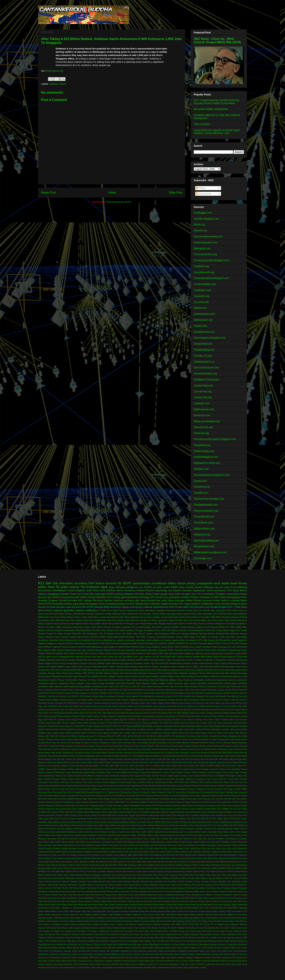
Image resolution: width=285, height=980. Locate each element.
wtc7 (194, 594)
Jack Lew (183, 832)
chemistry (63, 729)
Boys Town (166, 763)
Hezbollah (202, 822)
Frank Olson (227, 806)
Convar (214, 779)
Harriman (72, 822)
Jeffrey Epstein (65, 614)
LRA (240, 706)
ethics (75, 958)
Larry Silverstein (239, 647)
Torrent (161, 934)
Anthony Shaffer (192, 657)
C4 (102, 766)
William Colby (176, 680)
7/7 (100, 610)
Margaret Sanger (118, 858)
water (197, 968)
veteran (179, 968)
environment (171, 610)
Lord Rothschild (225, 852)
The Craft (224, 928)
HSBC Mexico (223, 819)
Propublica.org (202, 445)
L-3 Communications (228, 706)
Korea (108, 849)
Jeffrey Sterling (181, 647)
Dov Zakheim (161, 643)
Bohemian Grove (141, 690)
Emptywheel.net (203, 344)
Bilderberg (80, 630)
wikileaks (129, 594)
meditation (118, 961)
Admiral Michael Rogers (120, 739)
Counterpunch (76, 782)
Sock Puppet (150, 918)
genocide (121, 683)
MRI (173, 855)
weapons (193, 640)
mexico (194, 614)
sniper (239, 964)
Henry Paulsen (173, 822)
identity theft (242, 958)
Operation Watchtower (68, 885)
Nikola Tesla (237, 875)
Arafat (125, 749)
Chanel (173, 773)
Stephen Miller (76, 723)
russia (230, 594)
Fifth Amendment (224, 802)
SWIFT (235, 908)
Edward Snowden (182, 590)
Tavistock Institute (98, 928)
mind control (163, 587)
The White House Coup (179, 931)
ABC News (124, 687)
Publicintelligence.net (206, 457)
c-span (207, 951)
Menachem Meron (146, 862)
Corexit (230, 779)
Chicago (139, 630)
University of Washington (128, 941)
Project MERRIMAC (87, 898)
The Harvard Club (68, 931)
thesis (128, 968)
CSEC (234, 766)
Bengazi (87, 759)
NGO (91, 713)
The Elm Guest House (238, 928)
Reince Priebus (211, 716)
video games (188, 968)
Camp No (113, 769)
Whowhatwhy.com (204, 546)
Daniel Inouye (184, 693)
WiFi (161, 653)
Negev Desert (63, 875)
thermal (198, 733)
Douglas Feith (80, 792)
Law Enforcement (52, 710)
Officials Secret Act (53, 882)
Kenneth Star (156, 845)
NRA (58, 872)
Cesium (166, 773)
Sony (203, 918)
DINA (167, 693)
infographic (108, 640)
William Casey (202, 726)
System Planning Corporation (158, 924)
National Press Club (201, 872)
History (41, 825)
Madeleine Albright (206, 855)
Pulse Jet (139, 898)
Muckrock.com (202, 415)
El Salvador (120, 696)
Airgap (78, 743)
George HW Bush (93, 600)
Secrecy (202, 623)
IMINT (226, 825)
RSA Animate (213, 673)
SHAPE (161, 908)
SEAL (72, 653)
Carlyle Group (185, 617)
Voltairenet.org (202, 535)
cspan (93, 627)
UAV (90, 617)
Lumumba (65, 670)
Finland (67, 806)
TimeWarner (66, 934)
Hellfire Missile (160, 822)
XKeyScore (188, 680)
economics (130, 590)
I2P (205, 825)
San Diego (167, 720)
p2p (239, 961)
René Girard (113, 901)
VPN (172, 941)
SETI (155, 908)
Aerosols (197, 739)
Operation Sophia (240, 882)
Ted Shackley (71, 680)
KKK (175, 706)
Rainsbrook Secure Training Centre (232, 898)
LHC (229, 647)
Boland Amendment (157, 690)
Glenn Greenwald (191, 700)
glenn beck (166, 958)
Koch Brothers (93, 849)
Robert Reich (172, 905)
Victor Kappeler (57, 944)
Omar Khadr (111, 882)
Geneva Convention (46, 815)
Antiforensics (66, 749)
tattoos (111, 968)
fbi (120, 583)
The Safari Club (117, 931)
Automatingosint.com (206, 242)
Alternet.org (200, 230)
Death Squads (211, 786)
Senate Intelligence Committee (221, 623)
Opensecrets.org (203, 427)
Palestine (117, 614)
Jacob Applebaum (94, 647)
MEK (135, 855)
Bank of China (131, 756)
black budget (185, 653)
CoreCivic (222, 779)
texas (105, 686)
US (186, 938)
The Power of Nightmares (98, 931)
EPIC (138, 796)
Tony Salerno (145, 934)
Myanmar (207, 868)
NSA (91, 583)
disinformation (117, 617)
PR (71, 888)
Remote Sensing (225, 716)
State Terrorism (63, 723)
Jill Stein (190, 835)
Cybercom (150, 782)
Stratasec (130, 637)
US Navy (50, 627)
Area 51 (41, 690)
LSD (207, 607)
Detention (155, 604)
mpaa (49, 733)
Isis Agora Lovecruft (116, 832)
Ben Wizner (78, 759)
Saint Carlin (63, 911)
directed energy (229, 604)
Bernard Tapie (139, 759)
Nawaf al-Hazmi (45, 875)
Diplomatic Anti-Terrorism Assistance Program (121, 789)
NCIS (229, 868)
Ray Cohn (66, 901)
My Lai (200, 868)
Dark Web (195, 693)
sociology (166, 733)
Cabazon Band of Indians (56, 769)
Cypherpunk (126, 643)
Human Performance (171, 825)
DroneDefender (194, 792)
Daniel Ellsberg (67, 786)
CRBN (146, 660)
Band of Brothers (77, 756)
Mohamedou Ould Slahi (48, 713)
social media (167, 617)
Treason (216, 934)
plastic (91, 964)
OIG (174, 713)
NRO (62, 872)
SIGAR (94, 676)
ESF (82, 696)
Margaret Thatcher (133, 710)
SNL (177, 908)
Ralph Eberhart (44, 901)
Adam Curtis (104, 739)
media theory (99, 961)
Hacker (244, 819)
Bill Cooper (108, 690)
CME (162, 766)
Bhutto (80, 660)
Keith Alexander (227, 667)
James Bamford (195, 832)
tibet (133, 968)
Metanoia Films (213, 862)
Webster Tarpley (174, 637)
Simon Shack (214, 720)
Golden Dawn (205, 700)
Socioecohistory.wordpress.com (212, 475)
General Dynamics (176, 812)
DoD (178, 594)
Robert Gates (103, 905)
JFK (152, 597)
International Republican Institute (70, 832)
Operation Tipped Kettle (48, 885)
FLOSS (150, 802)
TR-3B (207, 924)
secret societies (143, 733)
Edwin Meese (112, 663)
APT (138, 687)
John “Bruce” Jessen (143, 633)
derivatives (120, 729)
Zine (89, 951)
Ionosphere (105, 703)
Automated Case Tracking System (165, 753)
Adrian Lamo (188, 739)
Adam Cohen (92, 739)
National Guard (114, 713)
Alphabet (70, 746)
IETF (209, 825)
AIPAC (222, 627)
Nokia (45, 878)
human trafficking (204, 587)
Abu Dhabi (242, 736)
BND (203, 657)
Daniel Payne (104, 786)
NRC (96, 713)
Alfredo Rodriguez (239, 743)
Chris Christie (68, 776)
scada (72, 686)
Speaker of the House (60, 921)
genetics (182, 610)
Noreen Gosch (150, 713)
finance (100, 583)
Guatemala (96, 667)
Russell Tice (85, 676)
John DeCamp (126, 839)
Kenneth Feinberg (127, 845)
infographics (216, 729)
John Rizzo (127, 633)
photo (76, 964)
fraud (51, 587)
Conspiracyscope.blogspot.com (211, 260)
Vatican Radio (224, 941)
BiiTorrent (99, 690)
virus (226, 733)
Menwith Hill (159, 862)
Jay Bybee (164, 667)
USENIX (54, 941)
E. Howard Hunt (65, 696)
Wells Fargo (189, 637)
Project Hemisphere (69, 898)
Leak (62, 710)
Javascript (125, 835)
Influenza (134, 829)
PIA (54, 888)
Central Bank (133, 773)
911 (41, 583)
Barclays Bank (179, 756)
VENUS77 (109, 726)
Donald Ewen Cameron (77, 663)
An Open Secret (139, 746)
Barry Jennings (192, 756)
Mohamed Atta (222, 633)
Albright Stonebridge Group (161, 743)
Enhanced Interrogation (71, 623)
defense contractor (113, 627)
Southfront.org (202, 487)
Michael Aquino (109, 670)
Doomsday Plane (60, 792)
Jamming (78, 835)
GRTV (61, 812)
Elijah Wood (88, 799)
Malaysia (194, 633)
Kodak (102, 849)
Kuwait (216, 706)
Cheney (53, 693)
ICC (65, 703)
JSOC (148, 703)
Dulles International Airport (49, 796)
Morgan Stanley (111, 868)
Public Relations (181, 673)
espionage (100, 594)
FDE (133, 802)
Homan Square (86, 825)
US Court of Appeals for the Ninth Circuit (205, 938)
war (170, 590)
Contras (232, 660)
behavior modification (203, 604)
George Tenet (70, 633)
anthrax (68, 604)
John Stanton (55, 842)
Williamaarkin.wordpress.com (210, 552)
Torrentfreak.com (203, 523)
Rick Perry (243, 901)
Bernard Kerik (54, 660)
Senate (121, 620)
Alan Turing (137, 743)
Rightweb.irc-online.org (207, 463)
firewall (121, 958)
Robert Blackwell (80, 905)
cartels (87, 627)
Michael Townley (88, 865)
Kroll (113, 849)
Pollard (89, 716)
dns (80, 640)
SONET (196, 908)
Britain (96, 643)
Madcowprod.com (204, 409)
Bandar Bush (143, 604)
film (93, 640)
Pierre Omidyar (51, 895)
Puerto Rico (130, 898)
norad (148, 640)
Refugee (74, 901)
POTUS (92, 673)
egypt (173, 614)
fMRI (91, 958)
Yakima (210, 948)
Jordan (108, 706)
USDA (47, 941)
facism (97, 958)
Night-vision (216, 875)
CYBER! (42, 769)
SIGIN (172, 908)
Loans (190, 852)
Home (112, 193)
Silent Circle (64, 918)
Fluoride (41, 700)
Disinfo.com (200, 326)
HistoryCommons (52, 825)
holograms (198, 958)
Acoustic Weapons (46, 739)
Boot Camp (111, 763)
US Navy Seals (95, 680)
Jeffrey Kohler (153, 835)
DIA (168, 630)
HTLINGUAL (235, 819)
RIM (192, 898)
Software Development (221, 676)
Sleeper (133, 918)
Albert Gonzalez (191, 687)
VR (124, 726)
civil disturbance (240, 951)
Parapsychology (49, 716)
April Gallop (231, 687)
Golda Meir (238, 815)
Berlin (82, 690)
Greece (87, 667)
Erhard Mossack (204, 799)
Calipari (78, 769)
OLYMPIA (111, 878)
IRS (121, 623)
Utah (128, 680)
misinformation (144, 961)
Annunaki (243, 746)
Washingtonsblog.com (206, 541)
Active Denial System (64, 739)
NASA (41, 604)
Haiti (50, 822)
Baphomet (149, 756)
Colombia (115, 643)
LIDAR (156, 849)
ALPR (130, 736)
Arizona (183, 749)
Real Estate (172, 623)
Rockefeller (58, 653)
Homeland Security (46, 703)
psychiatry (128, 657)
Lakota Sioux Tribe (197, 849)
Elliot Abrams (149, 696)
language (83, 961)
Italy (67, 620)
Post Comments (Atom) (119, 202)
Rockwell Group (210, 905)
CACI (187, 690)
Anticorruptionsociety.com (208, 236)
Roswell (76, 908)
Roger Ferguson (224, 905)
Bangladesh (90, 756)
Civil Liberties (93, 693)
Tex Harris (163, 928)
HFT (207, 819)
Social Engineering (121, 653)
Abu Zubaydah (218, 610)
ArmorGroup (193, 749)
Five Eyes (243, 696)
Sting (237, 921)
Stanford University (141, 921)
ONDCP (185, 713)
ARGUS (153, 736)
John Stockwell (206, 667)
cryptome (58, 610)
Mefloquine (84, 862)
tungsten (148, 968)
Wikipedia (164, 680)
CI (152, 766)
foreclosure (145, 958)
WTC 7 (231, 607)
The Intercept (190, 723)
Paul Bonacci (212, 888)
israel (234, 583)
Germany (76, 607)
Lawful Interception (239, 849)
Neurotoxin (127, 875)
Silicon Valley (75, 918)
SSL (105, 676)
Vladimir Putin (100, 944)
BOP (241, 753)
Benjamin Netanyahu (65, 630)
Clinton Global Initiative (197, 776)
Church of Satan (194, 660)
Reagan (162, 623)
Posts (201, 188)
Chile (168, 660)
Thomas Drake (159, 614)
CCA (122, 766)
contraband (99, 954)
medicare (109, 961)
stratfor (182, 640)
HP (211, 819)
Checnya (225, 773)
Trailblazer (195, 934)
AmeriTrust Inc (109, 746)
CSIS (239, 766)
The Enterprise (90, 587)
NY (78, 872)
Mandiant (87, 858)
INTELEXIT (72, 703)
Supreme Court (240, 676)
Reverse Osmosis (136, 901)
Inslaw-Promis (50, 614)
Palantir (83, 888)
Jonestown (106, 842)
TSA (229, 590)
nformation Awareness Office (214, 961)
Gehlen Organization (152, 812)
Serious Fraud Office (157, 915)
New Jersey (137, 875)
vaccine (148, 657)
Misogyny (188, 865)
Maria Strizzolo (132, 858)
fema (127, 617)
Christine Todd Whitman (84, 776)
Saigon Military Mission (48, 911)
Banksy (210, 657)
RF (178, 716)
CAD (106, 766)
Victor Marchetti (71, 944)
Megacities (172, 710)
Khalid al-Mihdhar (240, 845)
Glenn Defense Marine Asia (147, 815)
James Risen (167, 647)
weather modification (87, 610)
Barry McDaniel (205, 756)
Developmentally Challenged (88, 789)
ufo (187, 640)
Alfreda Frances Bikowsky (220, 743)
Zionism (94, 951)
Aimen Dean (51, 743)
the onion (190, 733)
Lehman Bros (123, 852)
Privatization (227, 895)
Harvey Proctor (93, 822)
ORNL (124, 878)
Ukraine (155, 653)
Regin (81, 901)
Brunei (229, 763)
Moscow (131, 868)
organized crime (138, 617)
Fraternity (50, 809)
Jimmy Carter (235, 835)
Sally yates (86, 911)
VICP (154, 941)
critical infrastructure (68, 640)
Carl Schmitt (168, 769)
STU (225, 908)
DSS (176, 693)
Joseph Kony (132, 706)
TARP (178, 924)
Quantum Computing (166, 898)
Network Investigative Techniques (97, 875)
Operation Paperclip (158, 650)
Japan (187, 604)
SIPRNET (132, 720)
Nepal (72, 875)
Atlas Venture (57, 753)
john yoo (47, 597)
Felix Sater (209, 696)
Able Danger (209, 640)
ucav (141, 657)
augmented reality (155, 951)
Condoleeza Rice (152, 630)
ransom (134, 964)
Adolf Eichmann (159, 739)
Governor (65, 819)
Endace (107, 799)
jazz (239, 729)
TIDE (197, 924)
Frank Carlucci (220, 663)
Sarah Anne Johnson (148, 911)
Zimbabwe (199, 680)
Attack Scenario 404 (110, 753)
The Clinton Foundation (148, 723)
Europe (50, 802)
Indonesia (125, 829)
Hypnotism (199, 825)
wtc (213, 597)
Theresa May (196, 931)
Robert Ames (56, 905)
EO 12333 (127, 796)
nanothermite (169, 961)
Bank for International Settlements (110, 756)
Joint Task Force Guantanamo (88, 842)
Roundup (84, 908)
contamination (87, 954)
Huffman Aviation (155, 825)
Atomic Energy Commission (90, 753)
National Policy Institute (182, 872)
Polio (125, 895)
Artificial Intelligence (47, 643)
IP (79, 703)
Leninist (132, 852)
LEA (58, 670)
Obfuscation (150, 878)
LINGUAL (164, 849)
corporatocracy (98, 729)
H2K (203, 819)
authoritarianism (171, 951)
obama (144, 600)
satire (66, 686)
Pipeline (76, 716)
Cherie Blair (234, 773)
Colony (90, 779)
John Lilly (207, 839)
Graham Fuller (229, 700)
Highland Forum (240, 822)
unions (173, 968)
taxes (136, 657)
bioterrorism (222, 680)
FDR (137, 802)
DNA (213, 617)
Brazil (185, 763)
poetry (227, 683)
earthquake (206, 954)
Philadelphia (179, 892)
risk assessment (172, 964)
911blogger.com (203, 213)
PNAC (171, 650)
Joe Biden (207, 647)
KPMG (173, 633)
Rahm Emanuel (210, 898)
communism (241, 680)
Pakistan (108, 600)
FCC (128, 802)
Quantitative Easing (125, 716)
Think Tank (212, 723)
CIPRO (157, 766)
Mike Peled (118, 865)
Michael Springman (60, 865)
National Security (205, 670)
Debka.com (200, 308)
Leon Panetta (141, 623)
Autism (147, 753)
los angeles (119, 640)
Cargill (159, 769)
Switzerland (43, 680)
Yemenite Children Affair (225, 948)
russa (182, 964)
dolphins (192, 954)
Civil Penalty (145, 776)
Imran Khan (99, 829)
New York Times (52, 617)
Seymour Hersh (201, 720)
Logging (214, 852)
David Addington (146, 643)
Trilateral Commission (55, 938)
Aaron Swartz (147, 687)
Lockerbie (197, 852)
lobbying (79, 657)
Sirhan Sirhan (105, 653)
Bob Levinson (82, 763)
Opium (41, 637)
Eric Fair (216, 799)
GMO (186, 607)
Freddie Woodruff (85, 809)
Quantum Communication (145, 716)
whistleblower (60, 590)
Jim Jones (215, 835)
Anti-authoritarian (45, 749)
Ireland (155, 667)
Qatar (146, 898)
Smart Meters (203, 676)
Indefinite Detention (112, 829)
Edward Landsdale (107, 696)
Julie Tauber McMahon (220, 842)
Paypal (234, 888)
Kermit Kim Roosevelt (186, 706)
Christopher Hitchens (119, 776)
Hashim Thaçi (106, 822)
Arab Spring (242, 687)
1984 (48, 736)
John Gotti (173, 839)
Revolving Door (150, 901)
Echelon (166, 796)
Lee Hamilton (183, 633)
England (148, 799)
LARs (141, 849)
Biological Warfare (102, 660)
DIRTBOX (194, 782)
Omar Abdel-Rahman (96, 882)
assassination (142, 583)
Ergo (194, 799)
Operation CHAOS (176, 882)
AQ (58, 587)
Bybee (96, 766)
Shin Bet (209, 915)
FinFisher (209, 663)
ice (100, 640)
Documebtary (181, 789)
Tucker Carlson (88, 938)
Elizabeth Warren (206, 643)
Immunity (89, 829)
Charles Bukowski (240, 690)
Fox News (58, 633)
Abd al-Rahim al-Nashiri (207, 736)
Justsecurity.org (203, 397)
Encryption (168, 696)
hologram (189, 958)
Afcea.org (199, 224)
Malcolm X (120, 710)
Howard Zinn (142, 825)
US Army (153, 620)
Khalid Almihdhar (224, 845)
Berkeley (120, 759)
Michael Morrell (205, 710)
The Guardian (44, 931)
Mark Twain (155, 858)
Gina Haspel (130, 815)
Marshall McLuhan (189, 858)
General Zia (242, 812)
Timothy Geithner (86, 934)
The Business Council (194, 928)
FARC (218, 643)
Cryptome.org (201, 296)
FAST (123, 802)
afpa (108, 951)
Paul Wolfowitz (140, 673)
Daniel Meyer (92, 786)
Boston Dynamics (124, 763)
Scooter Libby (204, 911)
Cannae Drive (123, 769)
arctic (135, 951)
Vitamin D (90, 944)
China (210, 590)
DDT (176, 782)
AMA (135, 736)
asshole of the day (220, 637)
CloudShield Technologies (225, 776)
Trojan (78, 938)
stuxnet (42, 607)
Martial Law (162, 710)
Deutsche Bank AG (239, 693)
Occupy (121, 650)
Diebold (41, 696)
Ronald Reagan (219, 607)
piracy (196, 610)
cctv (219, 951)
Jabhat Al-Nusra (161, 832)
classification (43, 954)
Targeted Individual (82, 928)
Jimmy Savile (195, 647)
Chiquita (67, 693)
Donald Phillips (241, 789)
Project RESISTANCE (115, 898)
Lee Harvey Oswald (99, 852)
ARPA (160, 736)
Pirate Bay (72, 895)
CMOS (168, 766)
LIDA (151, 849)
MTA (182, 855)
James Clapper (158, 703)
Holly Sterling (65, 825)
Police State (117, 895)
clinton (244, 594)
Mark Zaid (176, 858)
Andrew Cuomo (177, 746)
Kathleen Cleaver (94, 845)
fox (45, 657)
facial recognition (139, 729)
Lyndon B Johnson (92, 855)
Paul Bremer (126, 673)
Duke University (240, 792)
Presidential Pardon (155, 895)
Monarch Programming (73, 868)
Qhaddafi (153, 898)
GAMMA (225, 809)
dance (100, 627)
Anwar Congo (115, 749)
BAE (104, 610)
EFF (80, 600)
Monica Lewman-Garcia (93, 868)
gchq (82, 604)
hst (97, 640)
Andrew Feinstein (192, 746)
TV (215, 924)
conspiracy (43, 640)
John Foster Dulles (212, 703)
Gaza (80, 667)
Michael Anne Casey (238, 862)
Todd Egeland (100, 934)
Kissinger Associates (78, 849)
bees (175, 653)
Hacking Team (123, 667)
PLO (67, 888)
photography (233, 597)
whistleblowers (161, 607)
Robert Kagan (72, 720)
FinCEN (235, 802)
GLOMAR (42, 812)
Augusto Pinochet (66, 643)
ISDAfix (241, 825)
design (177, 954)
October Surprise (207, 713)
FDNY (176, 696)
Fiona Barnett (233, 696)
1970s (117, 687)
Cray (85, 782)
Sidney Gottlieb (159, 676)
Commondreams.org (205, 254)
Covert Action (137, 693)
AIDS (125, 736)
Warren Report (180, 726)
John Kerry (226, 703)
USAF (244, 938)
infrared (233, 729)
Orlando (239, 713)
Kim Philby (201, 706)
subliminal (97, 686)
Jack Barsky (173, 832)
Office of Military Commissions (168, 878)
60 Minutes (213, 627)
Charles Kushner (183, 773)
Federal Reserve (145, 590)
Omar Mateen (75, 673)
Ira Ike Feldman (101, 832)
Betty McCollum (164, 759)
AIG (158, 657)
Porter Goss (211, 650)
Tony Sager (134, 934)
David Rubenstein (170, 786)
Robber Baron (44, 905)
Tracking (186, 934)
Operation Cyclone (209, 882)
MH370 (74, 670)
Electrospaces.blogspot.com (210, 338)
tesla (175, 617)
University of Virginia (108, 941)
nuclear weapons (175, 683)
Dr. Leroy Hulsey (180, 792)
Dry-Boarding (206, 792)
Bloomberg (80, 643)
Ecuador (197, 796)
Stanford (129, 921)
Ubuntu (75, 941)
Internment (89, 832)
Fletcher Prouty (45, 633)
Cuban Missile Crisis (128, 782)
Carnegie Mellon (157, 660)
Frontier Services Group (184, 809)
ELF (78, 696)
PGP (40, 716)
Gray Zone (107, 819)
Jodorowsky (52, 839)
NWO (105, 713)
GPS (237, 643)
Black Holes (128, 690)
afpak (104, 587)
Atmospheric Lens (70, 753)
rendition (185, 597)
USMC (59, 627)
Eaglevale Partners (153, 796)
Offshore (65, 882)
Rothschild (94, 720)
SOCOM (80, 653)
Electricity (63, 799)
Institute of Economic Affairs (150, 829)
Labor (187, 849)
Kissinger (64, 849)
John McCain (237, 703)
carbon (214, 951)
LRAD (244, 706)
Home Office (99, 825)
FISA (228, 610)
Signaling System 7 (46, 918)
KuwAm (209, 706)
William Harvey (73, 948)
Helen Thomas (147, 822)
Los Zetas (52, 855)
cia (55, 583)
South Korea (236, 918)
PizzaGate (199, 650)
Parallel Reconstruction (136, 888)
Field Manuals (220, 696)
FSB (162, 663)
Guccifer (147, 819)
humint (55, 657)
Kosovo (239, 667)
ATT (228, 627)
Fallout (178, 802)
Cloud (211, 776)
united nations (221, 600)
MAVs (130, 855)
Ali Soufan (61, 746)
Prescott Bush (165, 673)
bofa (201, 951)
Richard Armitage (239, 673)
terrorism (111, 583)
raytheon (59, 686)
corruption (186, 594)
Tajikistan (235, 924)
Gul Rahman (242, 700)
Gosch (58, 819)
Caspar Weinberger (74, 773)
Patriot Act (188, 650)
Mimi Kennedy (162, 865)
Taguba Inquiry (224, 924)
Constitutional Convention (164, 779)
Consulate (180, 779)
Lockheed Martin (238, 600)
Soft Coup (174, 918)
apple (75, 604)
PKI (63, 888)
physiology (84, 964)
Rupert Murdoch (116, 908)
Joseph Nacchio (186, 842)
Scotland (214, 911)
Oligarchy (74, 882)
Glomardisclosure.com (206, 367)
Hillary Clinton (152, 594)
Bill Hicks (88, 660)
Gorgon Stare (48, 819)
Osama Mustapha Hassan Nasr (157, 885)
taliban (204, 620)
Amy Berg (222, 687)
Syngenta (141, 924)
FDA (157, 663)
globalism (159, 729)
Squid (103, 921)
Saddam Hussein (116, 676)
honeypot (207, 958)
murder (88, 657)
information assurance (73, 583)
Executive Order (141, 663)
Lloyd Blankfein (240, 614)
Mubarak (185, 868)
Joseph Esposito (142, 842)
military (172, 583)
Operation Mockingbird (136, 650)
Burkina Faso (83, 766)
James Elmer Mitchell (128, 647)
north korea (108, 657)
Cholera (58, 776)
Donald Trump (68, 594)
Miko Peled (143, 865)
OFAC (99, 878)
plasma (107, 733)
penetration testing (95, 733)
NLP (154, 670)
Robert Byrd (92, 905)
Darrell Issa (114, 786)
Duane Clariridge (226, 792)
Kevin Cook (177, 845)
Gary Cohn (138, 812)
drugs (236, 590)
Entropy (174, 799)
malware (148, 607)
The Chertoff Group (130, 723)
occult (229, 961)
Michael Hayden (207, 633)
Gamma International (110, 812)
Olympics (83, 882)
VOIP (167, 941)
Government (217, 700)
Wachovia (128, 944)
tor (128, 604)
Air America (62, 743)
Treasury (151, 637)
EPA (134, 796)
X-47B (204, 948)
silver (228, 964)
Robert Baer (67, 905)
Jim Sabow (224, 835)
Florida (179, 607)
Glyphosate (205, 815)
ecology (214, 954)
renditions (142, 964)
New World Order (150, 875)
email (94, 683)
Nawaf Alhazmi (241, 872)
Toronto (155, 934)
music (171, 594)
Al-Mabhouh (104, 743)
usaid (111, 686)
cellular (125, 607)
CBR (117, 766)
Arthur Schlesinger (219, 749)
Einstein (194, 643)
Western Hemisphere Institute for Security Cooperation (214, 944)
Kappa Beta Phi (70, 845)
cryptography (53, 594)
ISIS (84, 633)
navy (176, 961)
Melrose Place (106, 862)
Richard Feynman (190, 901)
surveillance (159, 583)
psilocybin (115, 964)
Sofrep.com (200, 481)
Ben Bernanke (205, 614)
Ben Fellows (67, 759)
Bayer (222, 756)
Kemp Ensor (114, 845)
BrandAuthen (177, 763)
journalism (175, 597)
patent (84, 733)
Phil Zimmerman (166, 892)
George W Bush (239, 617)
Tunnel (112, 938)
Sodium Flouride (163, 918)
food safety (135, 958)
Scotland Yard (225, 911)
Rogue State (237, 905)
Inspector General (61, 647)
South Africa (51, 723)
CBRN (174, 587)
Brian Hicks (193, 763)
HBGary (48, 647)
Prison (77, 617)
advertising (150, 610)
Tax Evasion (145, 614)
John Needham (218, 839)
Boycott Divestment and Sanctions (146, 763)
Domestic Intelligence (196, 789)
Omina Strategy (124, 882)
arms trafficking (239, 587)
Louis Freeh (92, 710)
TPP (201, 924)
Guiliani (97, 623)
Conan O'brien (128, 779)
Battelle (216, 756)
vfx (48, 607)
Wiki (92, 594)
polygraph (115, 733)
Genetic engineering (158, 700)
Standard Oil (119, 921)
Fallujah (187, 696)
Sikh (57, 918)
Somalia (41, 723)
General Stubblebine (209, 812)
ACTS (114, 736)
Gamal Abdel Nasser (92, 812)
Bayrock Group (235, 657)
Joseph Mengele (145, 706)
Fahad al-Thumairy (167, 802)
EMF (218, 617)
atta (171, 653)
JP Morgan (129, 623)
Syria (182, 587)
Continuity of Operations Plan (198, 779)
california (199, 653)
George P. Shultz (63, 815)
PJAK (59, 888)
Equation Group (185, 799)
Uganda (96, 726)
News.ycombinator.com (207, 421)
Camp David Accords (100, 769)
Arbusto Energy (134, 749)
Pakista (76, 888)
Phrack (229, 892)
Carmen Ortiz (194, 769)
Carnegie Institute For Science (213, 769)
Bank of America (61, 690)
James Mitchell (171, 703)
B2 (217, 753)
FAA (111, 802)
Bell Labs (57, 759)
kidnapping (64, 657)
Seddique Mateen (92, 915)
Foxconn (218, 806)
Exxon (101, 802)
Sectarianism (57, 915)
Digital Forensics (170, 604)
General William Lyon (227, 812)
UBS (148, 653)
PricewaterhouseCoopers (175, 895)
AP (144, 736)
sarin (187, 964)
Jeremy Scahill (177, 667)
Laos (208, 849)
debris (162, 954)
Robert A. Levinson (57, 720)
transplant (139, 968)
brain (233, 637)
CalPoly (71, 769)
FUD (167, 663)
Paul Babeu (201, 888)
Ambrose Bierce (88, 746)
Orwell (125, 885)
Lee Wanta (112, 852)
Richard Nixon (45, 676)
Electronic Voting (214, 630)
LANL (136, 849)
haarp (179, 614)
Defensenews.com (204, 314)
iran (141, 587)
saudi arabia (221, 583)
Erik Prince (236, 799)
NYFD (90, 872)
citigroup (71, 729)
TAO (173, 924)
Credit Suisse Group (152, 693)
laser (72, 657)
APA (162, 657)
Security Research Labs (73, 915)
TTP (212, 924)
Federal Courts (210, 802)
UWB (69, 941)
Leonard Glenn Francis (146, 852)
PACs (217, 885)
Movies (148, 670)
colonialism (87, 729)
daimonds (149, 954)
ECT (111, 796)
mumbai (159, 961)
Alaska (145, 743)
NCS (233, 868)
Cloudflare (103, 693)
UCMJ (162, 938)
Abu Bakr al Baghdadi (228, 736)
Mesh (204, 862)
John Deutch (138, 839)
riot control (160, 964)
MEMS (141, 855)
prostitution (43, 686)
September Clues (140, 915)
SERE (103, 637)
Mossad (99, 607)
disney (73, 683)
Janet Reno (103, 835)
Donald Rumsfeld (68, 600)
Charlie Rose (43, 693)
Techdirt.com (201, 493)
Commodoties (115, 779)
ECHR (106, 796)
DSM (215, 782)
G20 (219, 809)
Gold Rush (228, 815)
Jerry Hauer (181, 835)
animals (55, 729)
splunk (67, 968)
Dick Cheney (114, 597)
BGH (220, 753)
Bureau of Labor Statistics (49, 766)
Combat (97, 779)
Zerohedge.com (203, 558)
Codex (239, 776)
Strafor (86, 723)
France (71, 700)
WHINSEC (137, 726)
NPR (53, 872)
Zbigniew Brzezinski (223, 726)
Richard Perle (58, 676)
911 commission (206, 594)
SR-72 (208, 908)
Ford (142, 806)
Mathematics (237, 858)
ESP (143, 796)
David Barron (136, 786)
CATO (112, 766)
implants (52, 961)
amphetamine (126, 951)
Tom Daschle (112, 934)
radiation (156, 640)
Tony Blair (141, 637)
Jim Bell (207, 835)
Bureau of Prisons (69, 766)
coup (132, 607)
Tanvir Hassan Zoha (65, 928)
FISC (181, 696)
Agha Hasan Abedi (232, 739)
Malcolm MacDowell (66, 858)
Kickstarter (55, 849)
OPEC (118, 878)
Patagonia (181, 888)
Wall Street (241, 607)
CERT (142, 766)
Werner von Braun (171, 944)
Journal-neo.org (203, 391)
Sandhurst (125, 911)
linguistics (42, 733)
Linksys (177, 852)
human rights (178, 729)
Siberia (216, 915)
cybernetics (110, 729)
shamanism (220, 964)
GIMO (244, 809)
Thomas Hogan (219, 931)
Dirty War (145, 789)
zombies (203, 968)
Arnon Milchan (205, 749)
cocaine (78, 729)
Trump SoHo (53, 726)
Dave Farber (125, 786)
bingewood (183, 951)
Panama (179, 650)
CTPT (245, 766)
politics (42, 587)
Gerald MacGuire (109, 815)
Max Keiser (60, 862)
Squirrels (110, 921)
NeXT (55, 875)
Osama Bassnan (136, 885)
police (65, 587)
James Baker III (110, 647)
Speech (97, 921)
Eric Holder (242, 630)
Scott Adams (237, 911)
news (99, 657)
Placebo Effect (83, 895)
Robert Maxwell (130, 905)
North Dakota (162, 713)
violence (220, 733)
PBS (245, 713)
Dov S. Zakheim (108, 792)
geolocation (155, 958)
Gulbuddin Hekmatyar (160, 819)
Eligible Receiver (75, 799)
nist (153, 627)
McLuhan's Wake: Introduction (211, 109)
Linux (78, 710)
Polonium (97, 716)
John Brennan (197, 607)
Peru (79, 892)
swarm (99, 968)
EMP (120, 796)
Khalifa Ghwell (44, 849)
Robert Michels (160, 905)
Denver (72, 789)
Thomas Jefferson (234, 931)
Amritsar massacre (124, 746)
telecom (182, 733)
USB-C (41, 941)
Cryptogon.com (202, 290)
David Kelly (157, 786)
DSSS (221, 782)
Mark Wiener (166, 858)
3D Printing (60, 736)
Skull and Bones (189, 676)
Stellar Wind (171, 921)
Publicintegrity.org (204, 451)
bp (193, 653)
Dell (67, 789)
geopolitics (69, 610)
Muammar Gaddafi (93, 620)
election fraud (84, 683)
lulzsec (139, 607)
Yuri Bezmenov (56, 951)
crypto (238, 653)
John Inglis (198, 839)
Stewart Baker (228, 921)
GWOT (72, 812)
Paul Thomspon (224, 888)
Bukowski (243, 763)
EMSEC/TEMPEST (177, 643)
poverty (98, 964)
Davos (180, 786)
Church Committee (201, 617)
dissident (184, 954)
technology (144, 597)
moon (153, 961)
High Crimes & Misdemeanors (220, 822)
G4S (47, 667)
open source (190, 683)
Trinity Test (70, 938)
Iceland (83, 703)
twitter (154, 968)
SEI (151, 908)
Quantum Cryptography (166, 716)
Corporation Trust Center (49, 782)
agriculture (163, 620)
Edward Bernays (91, 696)
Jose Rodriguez (161, 633)
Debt (215, 693)
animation (67, 627)
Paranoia (150, 888)
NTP (74, 872)
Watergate (191, 726)
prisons (149, 617)
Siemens (223, 915)
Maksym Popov (51, 858)
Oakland (140, 878)
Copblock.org (201, 266)
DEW (163, 630)
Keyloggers (212, 845)
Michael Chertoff (191, 710)
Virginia (129, 726)
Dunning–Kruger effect (86, 796)
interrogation (91, 604)
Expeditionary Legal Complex (76, 802)
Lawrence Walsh (83, 852)
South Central (224, 918)
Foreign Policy (151, 806)
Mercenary (169, 862)
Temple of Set (132, 928)
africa (41, 610)
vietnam (207, 610)
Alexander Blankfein (181, 743)
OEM (94, 878)
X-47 (199, 948)
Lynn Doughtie (107, 855)
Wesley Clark (185, 944)
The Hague (55, 931)
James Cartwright (209, 832)
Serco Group (131, 676)
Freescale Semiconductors (162, 809)
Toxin (180, 934)
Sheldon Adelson (197, 915)
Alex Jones (232, 640)
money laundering (108, 604)
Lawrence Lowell (69, 852)
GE (235, 809)
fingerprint (113, 958)
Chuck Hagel (134, 776)
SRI (139, 720)
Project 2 (237, 895)
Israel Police (135, 832)
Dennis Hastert (45, 663)
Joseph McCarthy (157, 842)
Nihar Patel (227, 875)
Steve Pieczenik (215, 921)
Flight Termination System (118, 806)
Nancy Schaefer (99, 872)
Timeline (75, 934)
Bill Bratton (195, 759)
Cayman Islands (224, 690)
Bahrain (66, 756)
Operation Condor (192, 882)
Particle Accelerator (168, 888)
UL (72, 726)
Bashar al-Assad (46, 630)
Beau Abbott (242, 756)
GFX (239, 809)
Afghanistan (199, 590)
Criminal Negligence (110, 782)
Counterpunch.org (204, 272)
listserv (90, 961)
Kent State (167, 845)
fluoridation (110, 683)
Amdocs (99, 746)
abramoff (235, 726)
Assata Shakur (44, 753)
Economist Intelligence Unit (181, 796)
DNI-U (202, 782)
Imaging (68, 829)
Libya (227, 587)
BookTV (102, 763)
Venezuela (161, 637)
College (63, 779)
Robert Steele (184, 905)
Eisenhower (53, 799)
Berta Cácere (151, 759)
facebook (86, 640)
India (62, 620)
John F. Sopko (150, 839)
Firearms (226, 643)
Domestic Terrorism (214, 789)
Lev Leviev (160, 852)
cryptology (136, 954)
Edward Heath (223, 796)
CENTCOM (134, 766)
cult (143, 954)
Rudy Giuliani (105, 720)
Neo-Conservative (222, 670)
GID (232, 643)
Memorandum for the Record (125, 862)
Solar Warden (194, 918)
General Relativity (192, 812)
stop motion (85, 968)
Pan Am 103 (103, 888)
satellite (176, 627)
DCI (163, 693)
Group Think (138, 819)
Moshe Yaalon (152, 868)
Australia (43, 600)
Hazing (116, 822)
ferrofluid (104, 958)
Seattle (47, 915)
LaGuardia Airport (176, 849)
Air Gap (71, 743)
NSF (159, 670)
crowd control (126, 954)
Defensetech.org (203, 320)
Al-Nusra (113, 743)
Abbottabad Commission (186, 736)
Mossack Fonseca (173, 868)
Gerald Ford (96, 815)
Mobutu (208, 865)
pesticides (202, 683)
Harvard (134, 667)
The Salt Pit (129, 931)
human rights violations (194, 729)
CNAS (174, 766)
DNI (172, 693)
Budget (235, 763)
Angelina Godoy (232, 746)
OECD (89, 878)
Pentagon (221, 594)
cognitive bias (65, 954)
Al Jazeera (86, 743)
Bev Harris (176, 759)
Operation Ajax (147, 882)
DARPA (110, 594)
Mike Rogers (236, 710)
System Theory (57, 680)
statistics (88, 686)
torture (182, 583)
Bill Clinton (221, 597)
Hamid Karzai (108, 623)
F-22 (107, 802)
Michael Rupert (44, 865)
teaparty (174, 733)
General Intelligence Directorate (135, 700)
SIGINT (127, 583)
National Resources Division (222, 872)
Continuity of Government (215, 660)
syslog (105, 968)
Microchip (100, 865)
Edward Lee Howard (238, 796)
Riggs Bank (43, 720)
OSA (129, 878)
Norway (244, 633)
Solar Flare (183, 918)
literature (146, 683)
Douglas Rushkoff (94, 792)
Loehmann (206, 852)
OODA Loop (194, 713)
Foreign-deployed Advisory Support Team (175, 806)
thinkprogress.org (54, 71)
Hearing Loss (135, 822)
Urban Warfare (145, 941)
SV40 (229, 908)
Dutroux (99, 796)
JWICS (150, 832)
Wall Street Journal (141, 944)
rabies (127, 964)
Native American (128, 713)
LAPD (52, 670)
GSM (67, 812)
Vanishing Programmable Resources (202, 941)
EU (188, 643)
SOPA (189, 623)
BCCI (133, 604)
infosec (59, 961)
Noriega (51, 673)
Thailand (181, 928)
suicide (197, 620)
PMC (85, 673)
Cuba (68, 607)
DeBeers (187, 786)
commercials (217, 653)
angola (48, 729)
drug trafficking (117, 587)
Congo (122, 693)
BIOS (225, 753)
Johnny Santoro (68, 842)
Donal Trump (59, 663)
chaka (224, 951)
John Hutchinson (185, 839)
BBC (245, 627)
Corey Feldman (240, 779)
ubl (221, 587)
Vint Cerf (81, 944)
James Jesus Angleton (150, 647)
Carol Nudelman (233, 769)
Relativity (88, 901)
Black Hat (118, 690)
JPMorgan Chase (138, 703)
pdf (77, 597)
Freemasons (234, 663)
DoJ (181, 604)
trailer (204, 733)
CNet (180, 766)
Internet (73, 647)
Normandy (53, 878)
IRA (231, 825)
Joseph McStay (172, 842)
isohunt (69, 961)
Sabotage (243, 908)
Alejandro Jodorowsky (208, 687)
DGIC (187, 782)
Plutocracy (153, 673)
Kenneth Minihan (143, 845)
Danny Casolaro (46, 623)
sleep (233, 964)
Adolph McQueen (174, 739)
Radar (200, 898)
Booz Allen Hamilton (124, 630)
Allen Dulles (236, 627)
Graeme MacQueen (78, 819)
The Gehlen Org (177, 723)
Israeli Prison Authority (120, 703)
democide (169, 954)
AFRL (119, 736)
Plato (92, 895)
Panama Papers (111, 673)
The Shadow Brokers (159, 931)
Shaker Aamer (183, 915)
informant (225, 729)
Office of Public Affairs (191, 878)
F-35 (152, 663)
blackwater (78, 627)
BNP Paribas (233, 753)
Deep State (112, 610)
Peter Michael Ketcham (91, 892)
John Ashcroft (63, 839)
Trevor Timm (242, 934)
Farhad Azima (197, 802)
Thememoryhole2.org (206, 511)
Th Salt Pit (172, 928)
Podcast (108, 895)
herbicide (168, 729)
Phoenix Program (218, 892)
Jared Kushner (114, 835)
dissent (128, 729)
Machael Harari (191, 855)
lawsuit (244, 729)
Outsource (209, 885)
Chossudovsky (178, 660)
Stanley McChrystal (158, 921)
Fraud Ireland (60, 809)
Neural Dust (117, 875)
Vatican (135, 680)
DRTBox (209, 782)
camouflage (242, 637)
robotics (84, 597)
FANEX (117, 802)
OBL (170, 713)
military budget (158, 683)
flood (127, 958)
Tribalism (42, 938)
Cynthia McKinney (238, 620)
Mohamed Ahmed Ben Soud (224, 865)
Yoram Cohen (241, 948)
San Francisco (91, 653)
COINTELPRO (225, 614)
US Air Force (162, 597)
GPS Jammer (52, 812)
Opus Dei (104, 885)
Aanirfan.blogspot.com (206, 219)
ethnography (83, 958)
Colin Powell (113, 693)
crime (217, 604)
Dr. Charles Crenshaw (139, 792)
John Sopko (63, 706)
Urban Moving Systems (114, 680)
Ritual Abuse (83, 637)
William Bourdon (59, 948)
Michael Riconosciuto (221, 710)
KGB (75, 614)
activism (102, 951)
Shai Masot (171, 915)
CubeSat (141, 782)
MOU (168, 855)
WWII (106, 607)
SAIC (66, 653)
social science (52, 968)
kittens (75, 961)
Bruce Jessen (178, 690)
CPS (197, 766)
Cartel (197, 690)
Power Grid (133, 895)
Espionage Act (126, 663)
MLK (104, 710)
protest (152, 600)
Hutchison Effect (187, 825)
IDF (79, 633)
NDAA (41, 617)
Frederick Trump (100, 809)
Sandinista (134, 911)
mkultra (56, 597)
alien (166, 653)
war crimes (213, 620)
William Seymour (87, 948)
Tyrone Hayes (65, 726)
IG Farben (219, 825)
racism (159, 627)
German (121, 815)
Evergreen (58, 802)
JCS (101, 633)
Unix (102, 726)
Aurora (135, 753)
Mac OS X (111, 710)
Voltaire (110, 944)
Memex (180, 710)
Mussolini (193, 868)
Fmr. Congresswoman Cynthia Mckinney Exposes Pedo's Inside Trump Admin (217, 102)
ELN (115, 796)
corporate (53, 640)
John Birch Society (87, 839)
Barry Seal (224, 620)
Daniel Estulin (80, 786)
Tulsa (97, 938)
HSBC (112, 667)
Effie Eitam (43, 799)
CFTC (148, 766)
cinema (48, 610)
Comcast (105, 779)
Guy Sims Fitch (194, 819)
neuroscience (68, 597)
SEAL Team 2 (143, 908)
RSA (114, 620)
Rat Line (200, 716)
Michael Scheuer (125, 670)
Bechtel (41, 759)
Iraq (216, 587)
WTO (116, 944)
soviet (61, 968)
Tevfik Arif (116, 723)
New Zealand (89, 650)
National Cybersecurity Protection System (124, 872)
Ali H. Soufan (50, 746)
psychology (161, 590)
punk (122, 964)
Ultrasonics (83, 941)
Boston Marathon (97, 597)
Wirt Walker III (203, 637)
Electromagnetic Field (134, 696)
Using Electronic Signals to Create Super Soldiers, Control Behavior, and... (217, 132)
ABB (108, 736)
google (164, 594)
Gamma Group (94, 700)
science (74, 587)
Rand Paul (56, 901)
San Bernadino (113, 911)
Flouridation (135, 806)
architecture (210, 680)
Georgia (87, 815)
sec (162, 640)
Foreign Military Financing (57, 700)
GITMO (148, 587)
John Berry (74, 839)
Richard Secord (218, 901)
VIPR (116, 726)
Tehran (109, 928)
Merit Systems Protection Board (188, 862)
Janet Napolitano (90, 835)
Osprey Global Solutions (181, 885)
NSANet (69, 872)
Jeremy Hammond (167, 835)
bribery (96, 617)
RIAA (188, 898)
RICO (182, 716)
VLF (120, 726)
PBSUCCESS (226, 885)
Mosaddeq (122, 868)
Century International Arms (151, 773)
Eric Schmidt (225, 799)
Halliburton (57, 822)
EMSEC (101, 663)
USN (60, 941)
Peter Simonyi (108, 892)
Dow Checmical (122, 792)
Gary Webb (71, 667)
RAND (49, 653)
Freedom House (130, 809)
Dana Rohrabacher (52, 786)
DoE (172, 789)
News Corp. (163, 875)
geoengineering (129, 597)
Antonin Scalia (78, 749)
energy (101, 683)
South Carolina (212, 918)
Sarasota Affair (164, 911)
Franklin (236, 806)
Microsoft (109, 865)
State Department (130, 614)
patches (77, 733)
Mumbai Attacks (72, 713)
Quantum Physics (197, 673)
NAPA (215, 868)
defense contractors (59, 683)
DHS (102, 590)
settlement (210, 964)
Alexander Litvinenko (199, 743)
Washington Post (156, 944)
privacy (191, 583)
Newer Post (48, 193)
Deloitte (227, 693)
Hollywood (132, 610)
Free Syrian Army (115, 809)
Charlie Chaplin (214, 773)
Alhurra (41, 746)
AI (131, 687)
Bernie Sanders (69, 660)
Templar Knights (119, 928)
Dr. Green (168, 792)
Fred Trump (72, 809)
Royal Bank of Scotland (99, 908)
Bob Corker (70, 763)
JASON (81, 647)
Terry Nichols (152, 928)
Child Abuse (92, 590)
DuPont (215, 792)
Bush (53, 607)
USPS (82, 726)
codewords (54, 954)
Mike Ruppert (44, 650)
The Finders (164, 723)
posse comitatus (239, 683)
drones (243, 583)
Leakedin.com (202, 403)
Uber (90, 726)
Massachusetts (225, 858)
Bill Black (186, 759)
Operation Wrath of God (89, 885)
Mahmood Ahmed (222, 855)
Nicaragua (236, 670)
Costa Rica (65, 782)
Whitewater (242, 944)
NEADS (239, 868)
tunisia (210, 733)
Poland (83, 716)
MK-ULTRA (88, 607)
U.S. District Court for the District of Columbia (135, 938)
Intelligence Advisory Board (174, 829)
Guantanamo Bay (46, 620)
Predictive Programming (229, 650)
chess (230, 951)
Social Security (241, 720)
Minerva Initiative (176, 865)
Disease (166, 789)
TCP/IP (185, 924)
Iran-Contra (83, 594)
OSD (134, 878)
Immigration (92, 633)
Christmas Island (102, 776)
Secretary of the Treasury (183, 720)
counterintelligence (112, 954)
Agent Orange (218, 739)
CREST (202, 766)
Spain (48, 921)
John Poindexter (50, 706)
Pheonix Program (64, 716)
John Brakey (101, 839)
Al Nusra (94, 743)
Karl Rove (81, 845)
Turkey (84, 617)
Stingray (144, 620)
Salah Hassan (75, 911)
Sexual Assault (144, 676)
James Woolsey (185, 703)
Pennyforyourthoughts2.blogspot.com (215, 439)
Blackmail (61, 763)
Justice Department (239, 842)
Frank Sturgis (81, 700)
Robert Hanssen (116, 905)
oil (176, 620)
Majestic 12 (235, 855)
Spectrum (89, 921)
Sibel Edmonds (132, 620)
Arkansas (49, 690)
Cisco (107, 643)
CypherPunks (160, 782)
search (193, 964)
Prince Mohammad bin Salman (199, 895)
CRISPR (210, 766)
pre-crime (106, 964)
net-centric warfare (187, 961)
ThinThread (207, 931)
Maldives (79, 858)
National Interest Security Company (157, 872)
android (41, 729)
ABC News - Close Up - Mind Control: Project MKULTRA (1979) (217, 40)
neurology (140, 640)
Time (58, 934)
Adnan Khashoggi (138, 739)
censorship (105, 617)
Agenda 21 (206, 739)
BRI (245, 753)
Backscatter (57, 756)
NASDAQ (222, 868)
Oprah (233, 713)
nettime (198, 961)
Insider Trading (93, 703)
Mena (150, 623)
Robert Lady (83, 720)
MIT (80, 670)
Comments (204, 194)
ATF (200, 640)
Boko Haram (93, 763)
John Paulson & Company (236, 839)
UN (183, 938)
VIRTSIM (160, 941)
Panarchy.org (201, 433)
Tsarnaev (83, 680)
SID (167, 908)
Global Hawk (165, 815)
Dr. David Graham (156, 792)
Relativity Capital (100, 901)
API (148, 736)
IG (213, 825)
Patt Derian (190, 888)
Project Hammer (53, 898)
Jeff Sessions (198, 703)
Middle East (139, 670)
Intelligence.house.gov (206, 379)
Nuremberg (80, 878)
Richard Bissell (164, 901)
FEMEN (143, 802)
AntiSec (56, 749)
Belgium (49, 759)
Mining (244, 710)
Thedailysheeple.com (206, 505)
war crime (162, 600)
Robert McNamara (145, 905)
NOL (49, 872)
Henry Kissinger (176, 600)
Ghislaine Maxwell (175, 700)
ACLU (244, 597)
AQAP (168, 657)
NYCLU (83, 872)
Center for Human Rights (116, 773)
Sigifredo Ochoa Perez (237, 915)
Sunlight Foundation (101, 924)
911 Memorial (100, 736)
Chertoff (60, 693)
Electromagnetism (197, 630)
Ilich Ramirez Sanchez (55, 829)
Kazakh (105, 845)
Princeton (217, 895)
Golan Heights (216, 815)
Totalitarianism (171, 934)
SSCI (195, 623)
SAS (130, 908)
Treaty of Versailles (228, 934)
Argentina (242, 640)
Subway (66, 924)
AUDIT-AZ (167, 736)
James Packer (44, 835)
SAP (126, 908)
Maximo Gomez (72, 862)
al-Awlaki (243, 726)
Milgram (152, 865)
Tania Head (51, 928)
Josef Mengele (128, 842)
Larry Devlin (216, 849)
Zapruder (67, 951)
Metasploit (225, 862)
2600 (52, 736)
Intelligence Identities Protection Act (201, 829)
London (84, 710)
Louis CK (61, 855)
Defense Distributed (225, 786)
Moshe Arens (140, 868)
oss (120, 657)
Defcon (220, 693)
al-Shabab (115, 951)
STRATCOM (217, 908)
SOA (101, 676)
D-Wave (170, 782)
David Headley (206, 693)
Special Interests (77, 921)
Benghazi (95, 759)
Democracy (242, 660)
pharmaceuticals (215, 683)
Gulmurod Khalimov (178, 819)
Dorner (71, 792)
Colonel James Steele (77, 779)
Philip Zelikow (67, 617)
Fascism (122, 610)
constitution (43, 683)
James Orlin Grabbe (238, 832)
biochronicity (194, 951)
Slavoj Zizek (124, 918)
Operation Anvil (161, 882)
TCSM (191, 924)
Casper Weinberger (208, 690)
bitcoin (232, 680)
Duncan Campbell (68, 796)
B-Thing (212, 753)
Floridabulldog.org (204, 350)
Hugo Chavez (145, 667)
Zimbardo (82, 951)
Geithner (164, 812)
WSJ (144, 726)
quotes (128, 733)
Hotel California (111, 825)
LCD (146, 849)
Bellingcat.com (202, 248)
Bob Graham (108, 630)
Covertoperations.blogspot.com (211, 278)
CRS (222, 766)
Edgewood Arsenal (209, 796)
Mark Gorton (144, 858)
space (244, 604)
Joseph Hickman (119, 706)
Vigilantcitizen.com (204, 529)
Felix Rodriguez (198, 696)
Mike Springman (131, 865)
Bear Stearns (231, 756)
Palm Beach (92, 888)
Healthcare (124, 822)
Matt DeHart (50, 862)
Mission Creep (198, 865)
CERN (139, 660)
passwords (58, 964)
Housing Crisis (124, 825)
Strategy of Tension (97, 723)
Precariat (142, 895)
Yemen (141, 610)
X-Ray (211, 726)
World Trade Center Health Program (181, 948)
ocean (235, 961)
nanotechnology (143, 627)
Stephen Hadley (184, 921)
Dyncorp (93, 663)
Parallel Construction (117, 888)
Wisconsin (112, 948)
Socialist (140, 918)
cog (168, 614)
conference (76, 954)
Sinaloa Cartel (174, 676)
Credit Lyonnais (94, 782)
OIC (104, 878)
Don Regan (228, 789)
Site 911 (93, 918)
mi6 (133, 627)
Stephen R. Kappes (200, 921)
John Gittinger (162, 839)
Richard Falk (176, 901)
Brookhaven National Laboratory (212, 763)
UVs (64, 941)
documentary (45, 590)
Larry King (226, 849)
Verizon (233, 941)
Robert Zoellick (197, 905)
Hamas (65, 822)
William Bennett (45, 948)
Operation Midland (222, 713)
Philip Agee (189, 892)
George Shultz (77, 815)
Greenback (116, 819)
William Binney (193, 600)
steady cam (75, 968)
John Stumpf (74, 706)
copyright (160, 610)
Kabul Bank (57, 845)
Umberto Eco (94, 941)
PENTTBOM (237, 885)
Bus (91, 766)
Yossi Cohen (43, 951)
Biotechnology (236, 759)
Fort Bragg (209, 806)
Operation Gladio (103, 614)
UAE (156, 938)
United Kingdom (76, 590)
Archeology (146, 749)
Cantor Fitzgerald (137, 769)
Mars (155, 710)
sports (175, 640)
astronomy (142, 951)
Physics (195, 597)
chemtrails (205, 597)
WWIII (121, 944)
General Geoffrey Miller (111, 700)
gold (49, 657)
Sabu (159, 720)
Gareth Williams (58, 667)
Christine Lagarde (79, 693)
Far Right (186, 802)
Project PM (100, 898)
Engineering (139, 799)
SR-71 (202, 908)
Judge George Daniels (163, 706)
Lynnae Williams (120, 855)
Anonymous (220, 590)
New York (107, 620)
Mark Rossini (146, 710)
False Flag (88, 623)
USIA (77, 726)
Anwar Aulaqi (103, 749)
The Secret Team (142, 931)
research (150, 964)
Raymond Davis (53, 637)
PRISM (100, 673)
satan (134, 733)
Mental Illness (95, 670)
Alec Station (178, 657)
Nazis (237, 594)
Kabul (49, 845)
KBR (40, 845)
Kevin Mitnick (188, 845)
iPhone (207, 729)
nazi (94, 657)
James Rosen (57, 835)
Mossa (162, 868)
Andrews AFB (219, 746)
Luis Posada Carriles (74, 855)
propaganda (205, 583)
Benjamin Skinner (108, 759)
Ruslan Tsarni (72, 676)
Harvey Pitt (82, 822)
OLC (115, 650)
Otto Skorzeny (198, 885)
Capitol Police (150, 769)
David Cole (147, 786)
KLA (44, 845)
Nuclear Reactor (104, 650)
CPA (192, 690)
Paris (157, 888)
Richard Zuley (231, 901)
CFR (215, 614)
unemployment (163, 968)
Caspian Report (89, 773)
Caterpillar (101, 773)
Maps (94, 858)
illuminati (130, 683)
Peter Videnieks (141, 892)
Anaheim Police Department (158, 746)
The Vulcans (202, 723)
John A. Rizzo (192, 667)
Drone (57, 623)
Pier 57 (41, 895)
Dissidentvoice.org (204, 332)
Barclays (169, 756)
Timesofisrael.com (204, 517)
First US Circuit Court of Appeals (85, 806)
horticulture (217, 958)
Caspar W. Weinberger (55, 773)
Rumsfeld (115, 720)
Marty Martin (213, 858)
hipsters (181, 958)
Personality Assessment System (63, 892)
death (156, 954)
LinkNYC (169, 852)
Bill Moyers (224, 759)
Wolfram (120, 948)
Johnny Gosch (99, 706)
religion (157, 617)
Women (128, 948)
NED (245, 868)
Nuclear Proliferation (66, 878)
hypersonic (227, 958)
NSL (80, 650)
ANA (134, 687)
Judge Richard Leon (202, 842)
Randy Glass (190, 716)
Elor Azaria (99, 799)
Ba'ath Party (47, 756)
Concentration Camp (144, 779)
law (49, 583)
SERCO (182, 623)
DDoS (182, 782)
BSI (40, 756)
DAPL (135, 643)
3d (154, 657)
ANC (140, 736)
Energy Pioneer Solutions (122, 799)
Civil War (155, 776)
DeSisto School (198, 786)
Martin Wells (202, 858)
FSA (156, 802)
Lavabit (41, 710)
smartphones (156, 733)
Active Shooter (80, 739)
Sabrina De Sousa (149, 720)
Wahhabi (154, 680)
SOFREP (188, 908)
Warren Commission (165, 726)
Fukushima (226, 617)
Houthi (133, 825)
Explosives (93, 802)
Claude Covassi (180, 776)
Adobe (149, 739)
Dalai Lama (229, 782)
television (121, 968)
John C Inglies (113, 839)
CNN (102, 643)
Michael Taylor (75, 865)
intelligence (132, 587)
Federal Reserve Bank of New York (186, 663)
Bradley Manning (127, 660)
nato (137, 600)
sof (201, 610)
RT (196, 898)
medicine (118, 600)
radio (51, 686)
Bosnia (169, 690)
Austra (141, 753)
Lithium (184, 852)
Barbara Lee (159, 756)
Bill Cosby (205, 759)
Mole (49, 868)
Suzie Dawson (130, 924)
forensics (151, 729)
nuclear (55, 733)
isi (239, 604)
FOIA (172, 607)
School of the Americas (187, 911)
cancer (207, 653)
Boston (89, 643)
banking (119, 594)
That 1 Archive (202, 124)
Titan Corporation (225, 723)
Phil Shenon (153, 892)
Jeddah (133, 835)
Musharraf (84, 713)
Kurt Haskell (128, 849)
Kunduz (119, 849)
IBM (57, 620)
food (40, 657)
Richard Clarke (69, 637)
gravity (174, 958)
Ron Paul (48, 908)
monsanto (129, 600)
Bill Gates (214, 759)
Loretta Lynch (238, 852)
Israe (128, 832)
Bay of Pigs (74, 690)
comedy (190, 587)
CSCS (228, 766)
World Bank (137, 948)
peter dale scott (185, 620)
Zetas (75, 951)
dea (40, 597)
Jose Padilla (116, 842)
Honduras (59, 703)
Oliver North (62, 673)
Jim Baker (198, 835)
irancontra (207, 600)
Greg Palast (127, 819)
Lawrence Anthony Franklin (49, 852)
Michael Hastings (86, 614)
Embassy (159, 696)
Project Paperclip (109, 716)
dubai (198, 954)
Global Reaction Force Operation (185, 815)
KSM (216, 667)
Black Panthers (93, 630)
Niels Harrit (194, 875)
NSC (100, 713)
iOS (234, 958)
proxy (122, 733)
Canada (60, 607)
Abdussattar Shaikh (161, 687)
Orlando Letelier (115, 885)
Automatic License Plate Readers (194, 753)
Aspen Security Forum (237, 749)
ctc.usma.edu (201, 302)
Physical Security (240, 892)
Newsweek (174, 875)
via (214, 733)
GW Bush (139, 594)
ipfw (64, 961)
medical (186, 614)
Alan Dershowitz (177, 687)
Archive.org (157, 749)
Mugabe (62, 713)
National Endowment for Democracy (179, 670)
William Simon (101, 948)
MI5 (100, 710)
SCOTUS (95, 637)
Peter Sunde (119, 892)
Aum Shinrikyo (126, 753)
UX (86, 726)
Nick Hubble (184, 875)
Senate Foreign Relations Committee (116, 915)
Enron (168, 799)
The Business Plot (212, 928)
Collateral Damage (51, 779)
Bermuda (128, 759)
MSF (177, 855)
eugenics (126, 627)
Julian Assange (219, 647)
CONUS (191, 766)
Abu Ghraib (221, 640)
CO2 (184, 766)
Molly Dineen (57, 868)
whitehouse (201, 627)
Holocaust (75, 825)
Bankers (141, 756)
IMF (117, 623)
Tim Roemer (50, 934)
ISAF (235, 825)
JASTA (144, 832)
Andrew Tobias (206, 746)
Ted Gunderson (138, 653)
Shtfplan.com (201, 469)
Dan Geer (239, 782)
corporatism (229, 653)
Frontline (199, 809)
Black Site (52, 763)
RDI (183, 898)
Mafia (85, 670)
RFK (156, 623)
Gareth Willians (126, 812)
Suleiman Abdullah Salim (81, 924)
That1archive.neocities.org (209, 499)
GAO (231, 809)
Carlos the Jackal (181, 769)
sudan (93, 968)
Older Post (175, 193)
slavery (168, 640)
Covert (128, 693)
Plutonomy (99, 895)
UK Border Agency (173, 938)
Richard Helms (205, 901)
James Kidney (223, 832)
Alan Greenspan (125, 743)
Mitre (54, 650)
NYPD (48, 604)
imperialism (43, 961)
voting (231, 733)
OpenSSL (136, 882)
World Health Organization (153, 948)
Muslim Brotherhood (67, 650)
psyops (122, 604)
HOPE (105, 667)
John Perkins (44, 842)
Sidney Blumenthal (116, 637)
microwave (130, 640)
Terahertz (143, 928)
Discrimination (156, 789)
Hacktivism (43, 822)
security (79, 686)
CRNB (217, 766)
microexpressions (130, 961)
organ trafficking (66, 733)
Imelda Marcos (78, 829)
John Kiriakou (77, 620)
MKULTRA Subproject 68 (155, 855)
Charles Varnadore (199, 773)
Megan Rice (95, 862)
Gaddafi (79, 812)
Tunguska (104, 938)
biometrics (115, 607)
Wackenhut (144, 680)
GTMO (234, 610)
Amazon (77, 746)
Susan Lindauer (117, 924)
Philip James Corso (202, 892)
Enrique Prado (158, 799)
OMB (179, 713)
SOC (181, 908)
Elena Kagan (229, 630)
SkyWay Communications (108, 918)
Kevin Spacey (200, 845)
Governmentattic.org (205, 373)
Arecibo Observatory (171, 749)
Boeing (115, 660)
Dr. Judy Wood (51, 696)
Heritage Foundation (189, 822)
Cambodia (86, 769)
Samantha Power (99, 911)
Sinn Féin (85, 918)
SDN (135, 908)
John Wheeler (86, 706)
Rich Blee (225, 673)
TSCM (109, 723)
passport (49, 964)
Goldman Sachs (58, 84)
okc (116, 657)
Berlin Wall (90, 690)
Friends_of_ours (203, 356)
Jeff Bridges (142, 835)
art (154, 587)
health (171, 620)
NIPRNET (42, 872)
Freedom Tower (144, 809)
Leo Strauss (70, 710)
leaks (138, 683)
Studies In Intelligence (53, 924)
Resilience (123, 901)
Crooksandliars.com (205, 284)
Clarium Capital (166, 776)
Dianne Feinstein (179, 630)
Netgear (79, 875)
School (174, 911)
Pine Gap (63, 895)
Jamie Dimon (68, 835)
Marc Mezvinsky (104, 858)
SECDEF (124, 720)
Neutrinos (139, 713)
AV (174, 736)
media (189, 610)
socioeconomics (187, 627)
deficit (244, 653)
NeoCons (235, 633)
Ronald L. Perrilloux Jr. (63, 908)
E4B (74, 696)
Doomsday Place (45, 792)
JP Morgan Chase (112, 633)
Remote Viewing (240, 716)
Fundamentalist (210, 809)
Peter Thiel (130, 892)
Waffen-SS (151, 726)
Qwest (178, 898)
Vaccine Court (180, 941)
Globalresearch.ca (204, 362)
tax (115, 968)
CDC (126, 766)
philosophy (68, 964)
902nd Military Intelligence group (80, 736)
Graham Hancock (94, 819)
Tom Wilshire (123, 934)
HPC (215, 819)
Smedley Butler (227, 720)
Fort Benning (198, 806)
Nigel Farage (205, 875)
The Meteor (82, 931)
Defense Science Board (54, 789)
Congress (53, 600)
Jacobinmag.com (203, 385)
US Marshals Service (232, 938)
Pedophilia (58, 604)
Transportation (206, 934)
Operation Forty (224, 882)
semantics (201, 964)
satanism (167, 627)
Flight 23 (103, 806)
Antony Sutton (91, 749)
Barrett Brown (221, 657)
